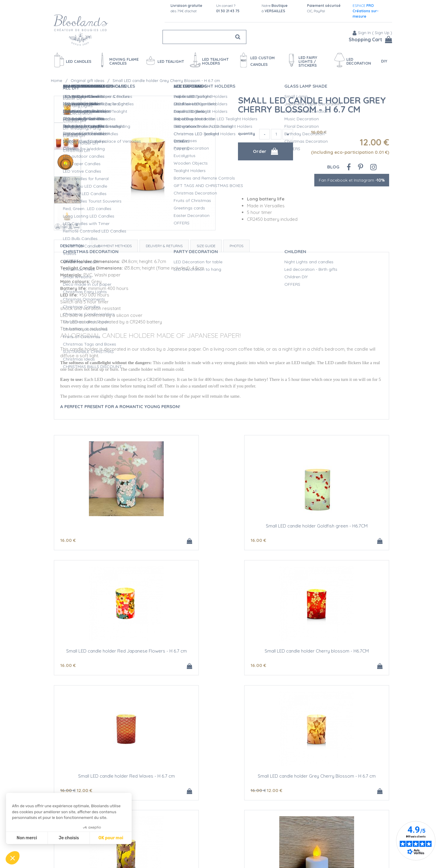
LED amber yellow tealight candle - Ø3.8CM (221, 778)
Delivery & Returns (164, 246)
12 (197, 666)
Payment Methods (115, 246)
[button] (13, 858)
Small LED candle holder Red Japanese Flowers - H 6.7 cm (334, 529)
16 (68, 541)
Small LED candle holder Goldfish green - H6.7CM (222, 529)
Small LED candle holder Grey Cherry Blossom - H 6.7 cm (312, 105)
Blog (333, 167)
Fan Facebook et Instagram (352, 180)
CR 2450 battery (334, 778)
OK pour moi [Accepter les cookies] (111, 838)
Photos (236, 246)
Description (72, 246)
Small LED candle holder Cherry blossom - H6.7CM (109, 654)
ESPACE (366, 11)
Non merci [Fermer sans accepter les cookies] (27, 838)
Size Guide (206, 246)
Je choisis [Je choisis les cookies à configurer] (69, 838)
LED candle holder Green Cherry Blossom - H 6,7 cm (109, 780)
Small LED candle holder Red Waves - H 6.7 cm (222, 652)
